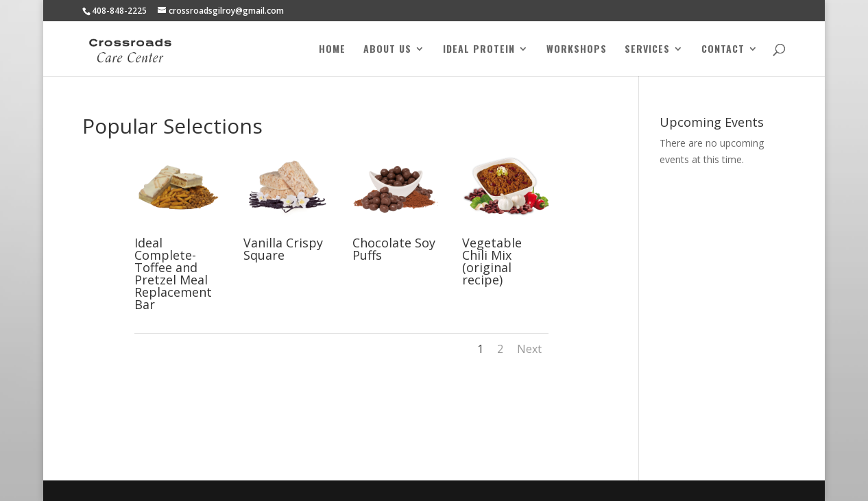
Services (647, 50)
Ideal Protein (479, 50)
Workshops (577, 50)
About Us (387, 50)
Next (529, 349)
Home (332, 50)
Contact (723, 50)
